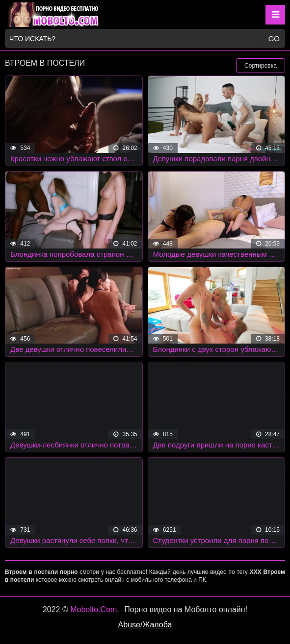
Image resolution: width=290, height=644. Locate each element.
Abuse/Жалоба (145, 625)
